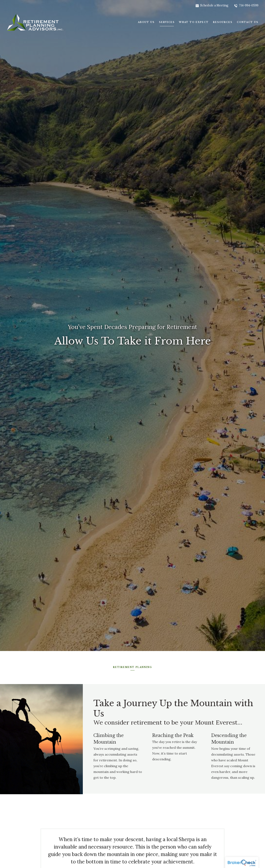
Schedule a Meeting (212, 5)
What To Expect (194, 22)
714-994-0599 (246, 5)
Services (167, 22)
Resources (223, 22)
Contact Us (248, 22)
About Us (146, 22)
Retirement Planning (133, 667)
